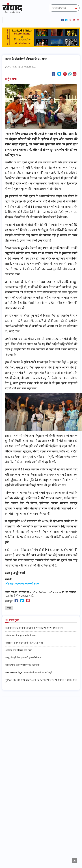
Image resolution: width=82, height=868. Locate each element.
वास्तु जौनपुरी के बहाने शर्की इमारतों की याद (23, 657)
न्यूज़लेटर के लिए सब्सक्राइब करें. (19, 596)
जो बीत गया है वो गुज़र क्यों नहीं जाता (21, 635)
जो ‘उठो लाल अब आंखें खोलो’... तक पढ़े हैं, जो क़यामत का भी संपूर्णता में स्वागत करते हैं (41, 681)
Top (75, 861)
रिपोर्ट (9, 608)
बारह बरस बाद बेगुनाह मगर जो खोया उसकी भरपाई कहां (29, 672)
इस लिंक (22, 592)
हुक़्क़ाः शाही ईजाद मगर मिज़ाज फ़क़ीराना (22, 665)
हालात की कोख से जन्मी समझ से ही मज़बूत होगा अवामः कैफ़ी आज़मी (34, 628)
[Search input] (63, 8)
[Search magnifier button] (76, 8)
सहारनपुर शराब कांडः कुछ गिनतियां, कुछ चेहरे (24, 643)
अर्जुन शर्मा (11, 79)
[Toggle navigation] (7, 20)
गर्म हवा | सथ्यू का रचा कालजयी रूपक (22, 584)
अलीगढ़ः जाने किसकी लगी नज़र (19, 650)
